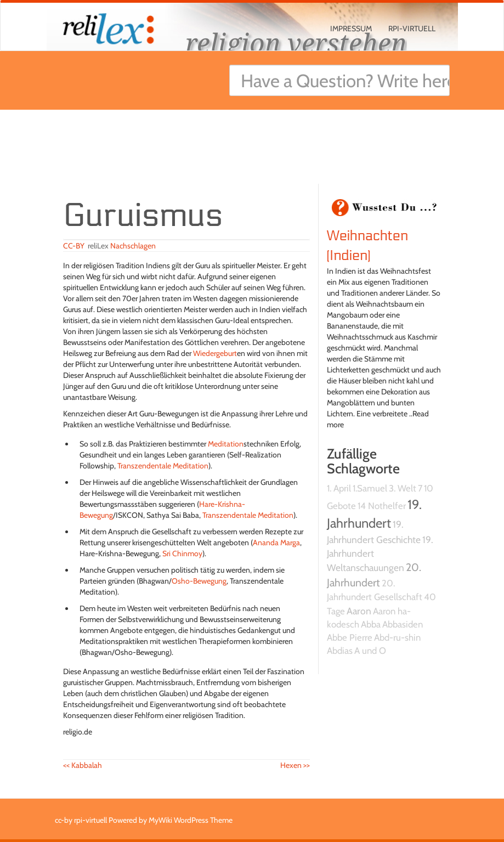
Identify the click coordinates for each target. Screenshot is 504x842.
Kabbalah (83, 765)
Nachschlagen (133, 246)
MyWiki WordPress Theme (191, 820)
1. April (339, 488)
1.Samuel (370, 488)
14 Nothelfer (382, 506)
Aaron (359, 611)
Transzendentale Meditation (163, 466)
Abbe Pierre (350, 637)
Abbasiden (403, 624)
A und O (370, 651)
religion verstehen (296, 43)
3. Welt (403, 488)
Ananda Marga (276, 543)
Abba (371, 624)
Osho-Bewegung (199, 581)
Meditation (226, 444)
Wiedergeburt (215, 353)
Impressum (351, 29)
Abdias (340, 651)
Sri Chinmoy (182, 553)
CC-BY (74, 246)
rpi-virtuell (412, 29)
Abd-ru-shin (397, 637)
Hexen (295, 765)
